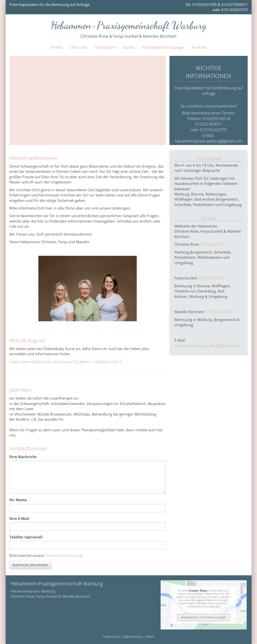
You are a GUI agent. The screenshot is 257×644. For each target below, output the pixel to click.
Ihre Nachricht (23, 457)
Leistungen (105, 47)
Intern (150, 637)
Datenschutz (133, 637)
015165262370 (219, 312)
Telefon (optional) (26, 537)
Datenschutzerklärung (64, 555)
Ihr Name (18, 500)
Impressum (112, 637)
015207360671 (212, 278)
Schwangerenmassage (163, 47)
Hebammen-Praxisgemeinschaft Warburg (129, 25)
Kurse (129, 47)
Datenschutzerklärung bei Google (203, 610)
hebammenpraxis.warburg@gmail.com (209, 141)
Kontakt (199, 47)
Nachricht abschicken (30, 565)
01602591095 (213, 244)
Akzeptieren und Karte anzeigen (204, 617)
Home (56, 47)
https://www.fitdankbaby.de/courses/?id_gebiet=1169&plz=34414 (66, 362)
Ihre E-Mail (19, 518)
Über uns (79, 47)
